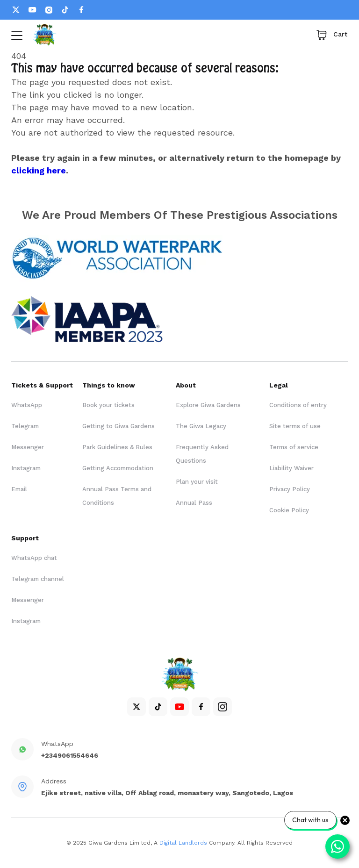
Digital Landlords (183, 843)
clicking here (39, 170)
